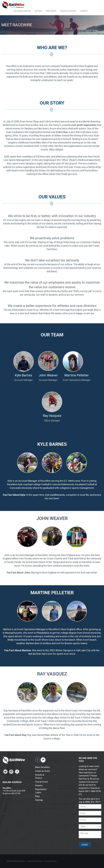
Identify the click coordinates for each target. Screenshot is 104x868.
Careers (39, 785)
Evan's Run (62, 132)
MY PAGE (38, 11)
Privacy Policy (51, 861)
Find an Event (41, 782)
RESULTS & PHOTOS (68, 11)
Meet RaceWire (42, 767)
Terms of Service (35, 861)
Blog (37, 796)
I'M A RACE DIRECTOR (22, 11)
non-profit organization (84, 125)
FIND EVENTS (51, 11)
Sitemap (39, 800)
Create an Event (42, 771)
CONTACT (84, 11)
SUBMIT (85, 845)
